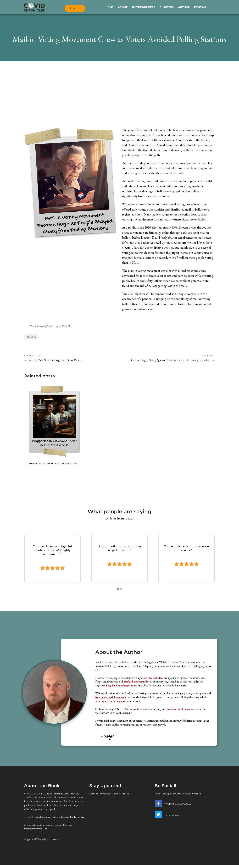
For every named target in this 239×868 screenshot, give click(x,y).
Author (184, 7)
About (123, 7)
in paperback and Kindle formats (69, 820)
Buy (73, 7)
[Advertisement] (120, 96)
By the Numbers (144, 7)
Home (109, 7)
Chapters (167, 7)
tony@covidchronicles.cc (35, 832)
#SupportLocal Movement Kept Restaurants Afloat (55, 465)
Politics (32, 337)
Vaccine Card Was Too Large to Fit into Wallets (56, 360)
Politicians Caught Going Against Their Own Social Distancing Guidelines (168, 360)
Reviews (200, 7)
